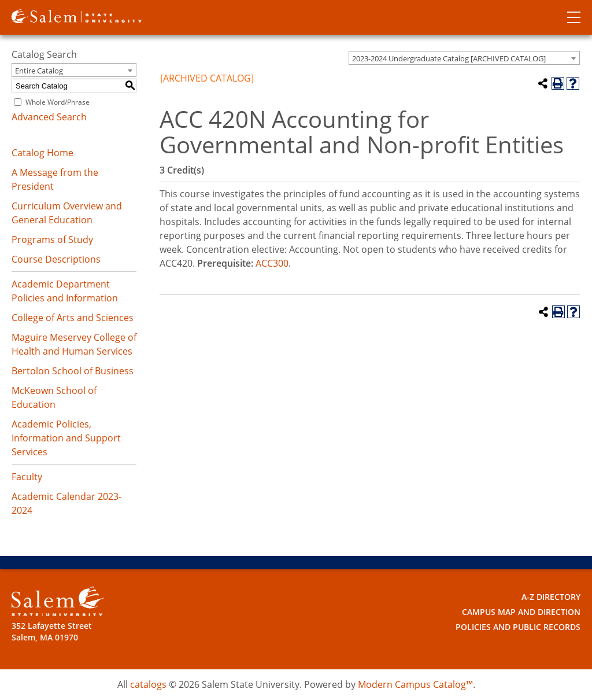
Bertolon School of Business (73, 371)
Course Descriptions (56, 259)
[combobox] (464, 58)
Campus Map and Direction (521, 612)
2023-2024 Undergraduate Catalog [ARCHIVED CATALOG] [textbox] (449, 58)
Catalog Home (42, 153)
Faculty (27, 477)
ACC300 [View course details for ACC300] (272, 263)
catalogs (148, 684)
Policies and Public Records (518, 627)
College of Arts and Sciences (73, 318)
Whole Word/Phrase (58, 102)
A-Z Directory (551, 597)
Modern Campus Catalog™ (415, 684)
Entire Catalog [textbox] (39, 71)
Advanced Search (49, 117)
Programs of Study (52, 240)
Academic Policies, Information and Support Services (66, 438)
